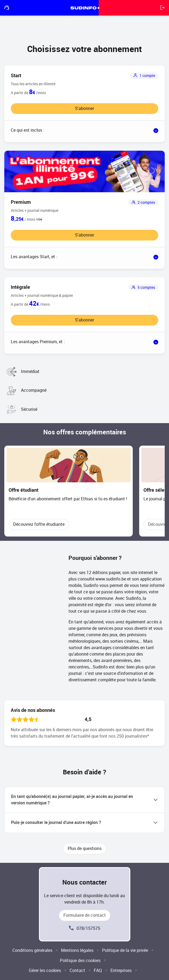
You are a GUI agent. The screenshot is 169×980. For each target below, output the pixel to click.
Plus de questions (85, 848)
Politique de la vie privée (125, 950)
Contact (77, 970)
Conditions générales (32, 950)
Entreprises (121, 970)
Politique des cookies (80, 961)
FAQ (98, 970)
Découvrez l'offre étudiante (39, 524)
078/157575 (88, 928)
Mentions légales (77, 950)
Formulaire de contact (85, 915)
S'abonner (84, 108)
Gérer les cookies (45, 970)
